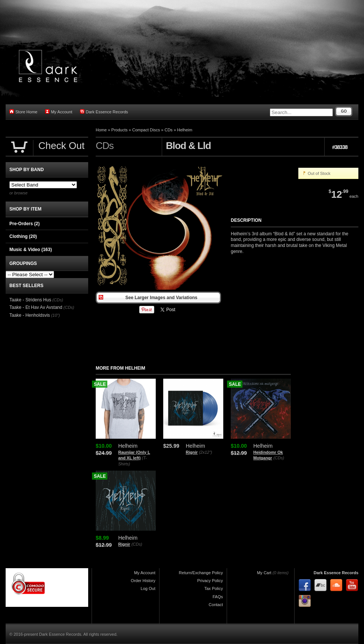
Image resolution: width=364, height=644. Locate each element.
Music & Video (31, 250)
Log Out (148, 588)
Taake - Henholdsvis (30, 315)
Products (120, 130)
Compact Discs (146, 130)
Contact (216, 605)
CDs (168, 130)
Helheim (185, 130)
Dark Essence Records (104, 112)
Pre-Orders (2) (25, 224)
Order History (143, 581)
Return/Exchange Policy (201, 573)
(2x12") (205, 452)
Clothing (23, 236)
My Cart (264, 573)
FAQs (218, 597)
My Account (59, 112)
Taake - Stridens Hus (30, 300)
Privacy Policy (210, 581)
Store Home (23, 112)
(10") (55, 315)
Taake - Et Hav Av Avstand (36, 307)
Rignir (192, 452)
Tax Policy (214, 588)
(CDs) (279, 458)
